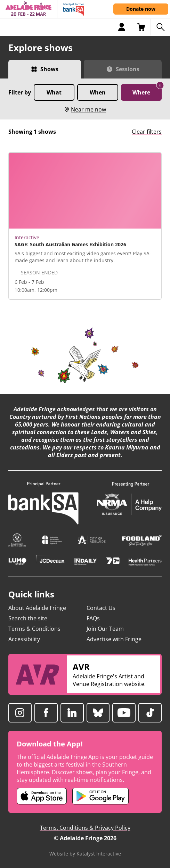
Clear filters (147, 132)
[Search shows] (160, 27)
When (98, 92)
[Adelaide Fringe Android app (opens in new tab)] (100, 796)
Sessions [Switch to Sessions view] (128, 69)
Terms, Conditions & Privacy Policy (85, 828)
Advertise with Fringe (114, 639)
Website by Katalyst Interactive (85, 854)
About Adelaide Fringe (37, 608)
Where (147, 90)
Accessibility (24, 639)
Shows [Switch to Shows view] (49, 69)
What (54, 92)
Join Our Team (105, 629)
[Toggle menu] (10, 27)
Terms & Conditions (34, 629)
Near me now (85, 109)
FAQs (93, 618)
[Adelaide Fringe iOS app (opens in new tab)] (42, 796)
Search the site (28, 618)
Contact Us (101, 608)
